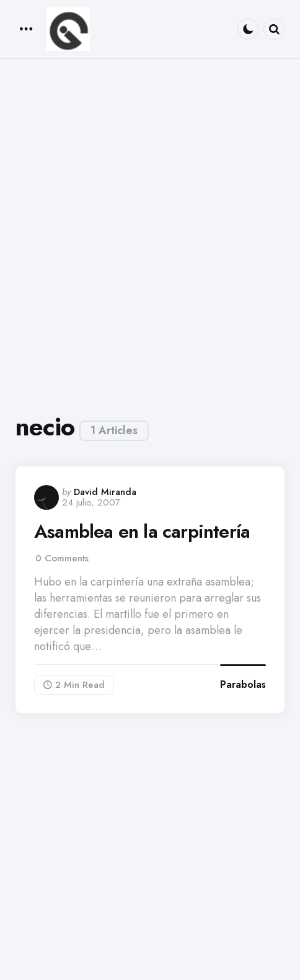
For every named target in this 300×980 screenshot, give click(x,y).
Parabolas (243, 684)
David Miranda (105, 492)
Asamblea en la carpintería (142, 532)
